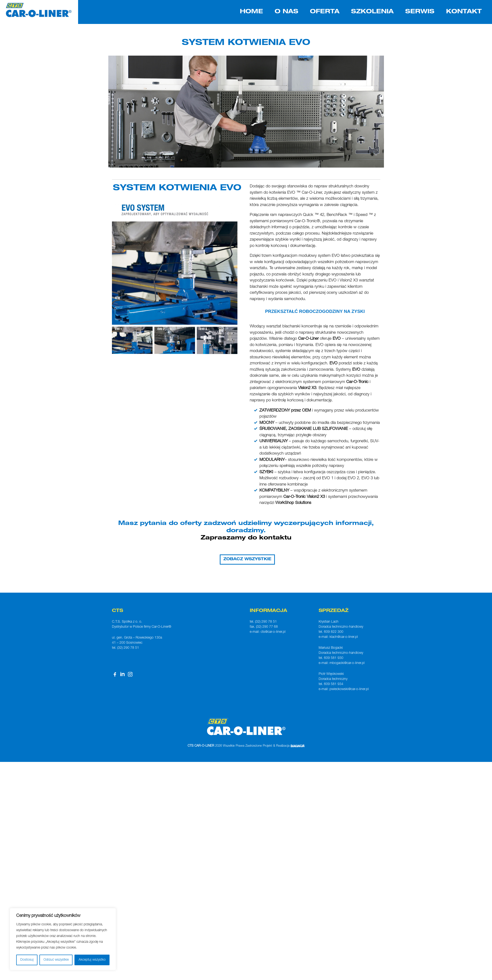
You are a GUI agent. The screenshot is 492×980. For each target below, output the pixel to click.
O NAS (286, 12)
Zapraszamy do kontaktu (246, 538)
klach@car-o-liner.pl (344, 637)
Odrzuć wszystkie (56, 960)
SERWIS (420, 12)
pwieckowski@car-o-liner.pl (349, 689)
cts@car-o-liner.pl (273, 632)
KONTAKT (464, 12)
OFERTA (325, 12)
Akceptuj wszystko (92, 960)
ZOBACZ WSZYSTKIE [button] (247, 560)
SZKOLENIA (372, 12)
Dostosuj (27, 960)
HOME (251, 12)
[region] (63, 939)
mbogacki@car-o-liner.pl (347, 663)
